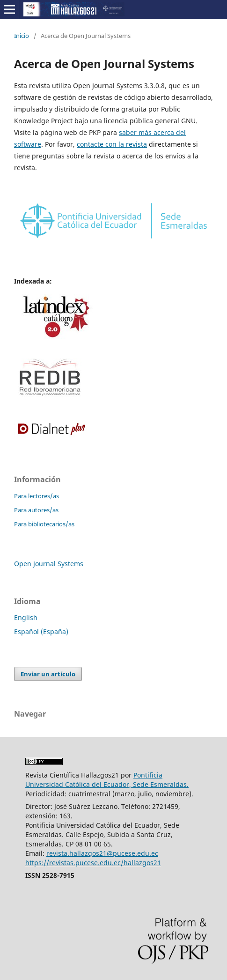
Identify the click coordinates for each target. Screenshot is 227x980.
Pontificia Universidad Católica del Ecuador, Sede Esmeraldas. (107, 780)
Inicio (22, 36)
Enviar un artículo (48, 674)
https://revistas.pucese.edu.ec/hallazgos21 (93, 863)
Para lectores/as (37, 496)
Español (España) (41, 632)
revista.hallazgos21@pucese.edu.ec (102, 853)
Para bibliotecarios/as (44, 524)
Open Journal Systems (49, 564)
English (26, 617)
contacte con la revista (112, 144)
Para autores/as (36, 510)
